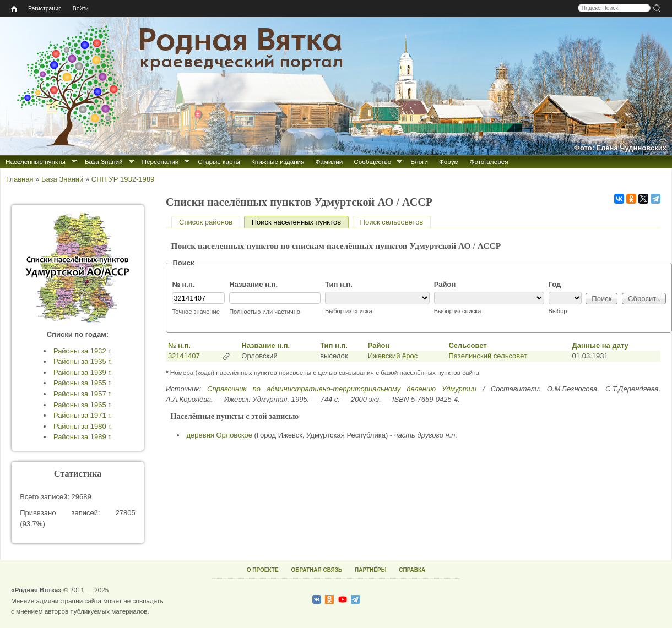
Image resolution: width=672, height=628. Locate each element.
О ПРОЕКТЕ (263, 570)
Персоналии (161, 162)
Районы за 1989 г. (83, 437)
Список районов (206, 222)
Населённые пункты (36, 162)
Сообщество (372, 162)
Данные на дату (600, 345)
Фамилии (329, 162)
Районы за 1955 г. (83, 383)
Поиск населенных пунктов (300, 222)
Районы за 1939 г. (83, 372)
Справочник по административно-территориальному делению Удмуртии (342, 389)
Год (555, 284)
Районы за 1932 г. (83, 351)
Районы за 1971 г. (83, 415)
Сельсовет (467, 345)
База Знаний (104, 162)
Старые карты (219, 162)
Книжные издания (278, 162)
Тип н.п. (339, 284)
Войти (81, 9)
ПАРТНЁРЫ (370, 570)
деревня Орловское (220, 435)
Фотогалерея (489, 162)
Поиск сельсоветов (392, 222)
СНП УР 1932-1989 (123, 179)
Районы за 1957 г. (83, 394)
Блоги (419, 162)
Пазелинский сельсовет (487, 356)
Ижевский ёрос (393, 356)
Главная (20, 179)
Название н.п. (253, 284)
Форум (449, 162)
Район (445, 284)
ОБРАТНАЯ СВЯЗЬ (316, 570)
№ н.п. (183, 284)
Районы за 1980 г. (83, 426)
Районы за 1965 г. (83, 405)
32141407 (184, 356)
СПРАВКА (412, 570)
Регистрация (45, 9)
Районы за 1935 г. (83, 361)
